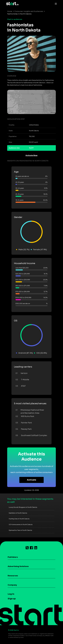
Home (10, 11)
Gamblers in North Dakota (18, 513)
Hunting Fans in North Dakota (19, 519)
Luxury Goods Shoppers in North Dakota (23, 507)
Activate (32, 480)
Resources (13, 576)
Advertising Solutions (18, 566)
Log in (11, 594)
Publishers (13, 557)
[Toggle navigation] (55, 4)
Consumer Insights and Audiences (29, 11)
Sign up (12, 599)
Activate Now (31, 155)
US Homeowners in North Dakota (21, 525)
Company (12, 585)
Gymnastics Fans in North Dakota (20, 530)
